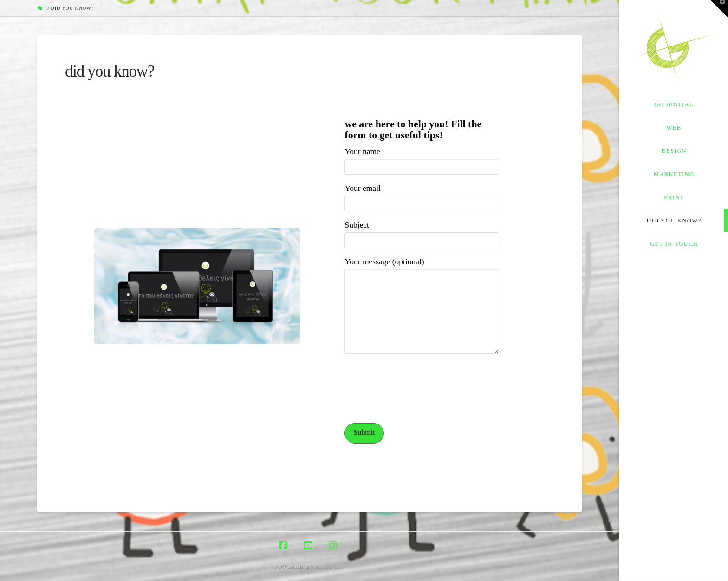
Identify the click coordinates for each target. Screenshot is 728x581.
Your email (422, 196)
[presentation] (415, 392)
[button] (719, 9)
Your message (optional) (422, 268)
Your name (422, 160)
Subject (422, 233)
